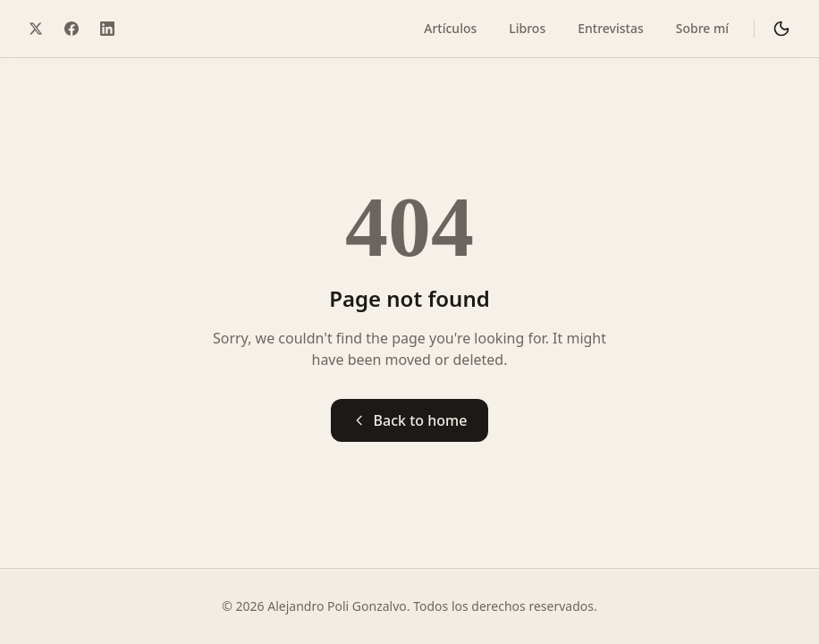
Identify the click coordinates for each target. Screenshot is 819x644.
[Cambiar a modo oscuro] (781, 29)
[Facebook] (72, 29)
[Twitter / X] (36, 29)
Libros (527, 28)
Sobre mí (702, 28)
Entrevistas (610, 28)
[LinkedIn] (107, 29)
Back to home (410, 420)
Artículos (450, 28)
